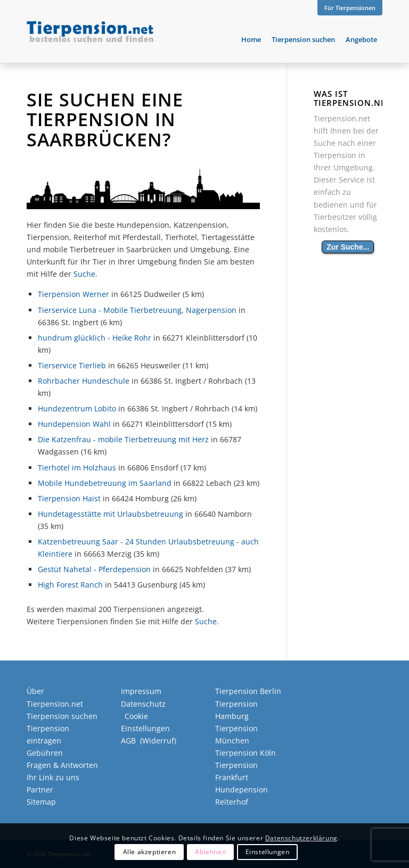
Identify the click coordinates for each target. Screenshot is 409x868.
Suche (84, 274)
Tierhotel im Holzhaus (77, 468)
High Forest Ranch (70, 585)
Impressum (141, 691)
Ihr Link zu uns (53, 777)
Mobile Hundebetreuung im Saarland (105, 483)
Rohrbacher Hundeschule (84, 381)
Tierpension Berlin (248, 691)
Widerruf (158, 741)
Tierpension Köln (246, 753)
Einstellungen (268, 852)
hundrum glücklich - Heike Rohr (95, 338)
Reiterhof (232, 802)
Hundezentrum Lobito (77, 408)
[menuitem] (347, 8)
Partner (40, 790)
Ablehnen (210, 852)
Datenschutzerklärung (301, 838)
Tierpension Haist (69, 498)
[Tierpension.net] (90, 39)
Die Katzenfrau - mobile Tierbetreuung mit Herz (123, 439)
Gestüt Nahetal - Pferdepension (94, 569)
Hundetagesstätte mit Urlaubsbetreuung (111, 514)
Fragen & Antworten (62, 765)
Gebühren (45, 753)
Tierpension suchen (62, 716)
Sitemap (41, 802)
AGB (128, 741)
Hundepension (242, 790)
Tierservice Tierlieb (72, 365)
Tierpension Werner (73, 294)
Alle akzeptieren (150, 852)
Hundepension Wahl (74, 424)
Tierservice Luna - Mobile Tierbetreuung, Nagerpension (137, 310)
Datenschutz (143, 704)
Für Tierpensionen (350, 8)
